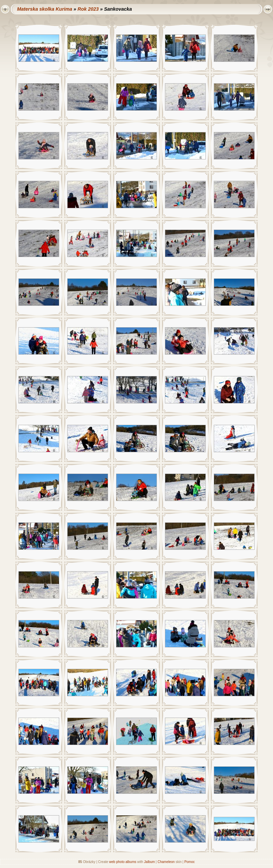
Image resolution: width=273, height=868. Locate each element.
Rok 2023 (88, 9)
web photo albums (123, 862)
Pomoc (190, 862)
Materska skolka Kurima (45, 9)
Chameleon (166, 862)
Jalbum (150, 862)
